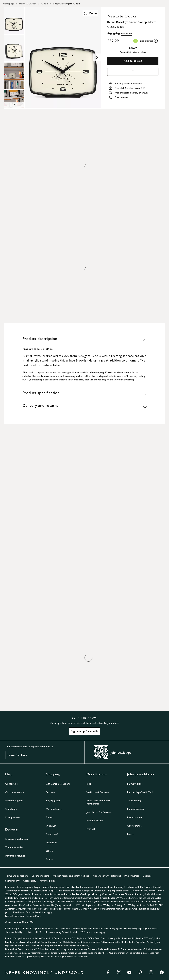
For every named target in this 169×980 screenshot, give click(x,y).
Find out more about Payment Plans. (23, 916)
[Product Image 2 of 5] (14, 48)
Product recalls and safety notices (71, 876)
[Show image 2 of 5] (97, 57)
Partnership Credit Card (140, 792)
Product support (14, 800)
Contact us (11, 784)
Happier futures (95, 820)
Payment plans (135, 784)
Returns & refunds (15, 856)
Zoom (90, 13)
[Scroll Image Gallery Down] (14, 105)
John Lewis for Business (99, 812)
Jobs (89, 784)
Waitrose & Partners (98, 792)
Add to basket (133, 61)
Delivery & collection (17, 839)
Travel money (134, 800)
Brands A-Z (52, 834)
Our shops (11, 809)
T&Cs (83, 932)
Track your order (14, 847)
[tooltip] (156, 41)
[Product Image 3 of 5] (14, 76)
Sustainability (12, 881)
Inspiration (52, 842)
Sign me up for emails (84, 731)
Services (50, 792)
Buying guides (53, 800)
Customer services (15, 792)
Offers (49, 851)
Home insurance (136, 809)
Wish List (51, 826)
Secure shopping (40, 876)
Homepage (8, 4)
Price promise (12, 817)
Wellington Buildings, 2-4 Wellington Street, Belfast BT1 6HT (133, 905)
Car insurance (134, 826)
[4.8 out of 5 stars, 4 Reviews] (120, 34)
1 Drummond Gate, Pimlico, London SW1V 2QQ (105, 898)
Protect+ (92, 829)
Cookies (147, 876)
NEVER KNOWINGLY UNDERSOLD (45, 973)
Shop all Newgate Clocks (67, 4)
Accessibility (29, 881)
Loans (130, 834)
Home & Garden (28, 4)
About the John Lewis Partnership (98, 802)
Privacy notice (132, 876)
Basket (50, 817)
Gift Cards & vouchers (58, 784)
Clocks (45, 4)
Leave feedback (17, 755)
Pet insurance (134, 817)
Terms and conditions (17, 876)
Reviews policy (47, 881)
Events (50, 859)
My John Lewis (54, 809)
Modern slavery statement (107, 876)
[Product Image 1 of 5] (14, 20)
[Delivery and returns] (84, 407)
